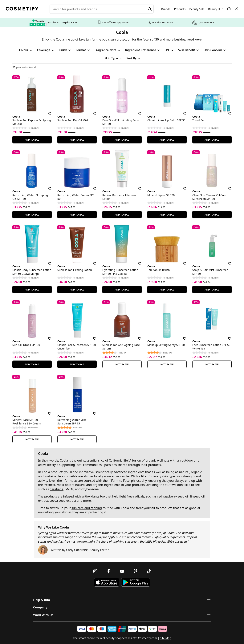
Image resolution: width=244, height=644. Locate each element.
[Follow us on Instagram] (95, 571)
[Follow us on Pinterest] (135, 571)
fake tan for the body (94, 39)
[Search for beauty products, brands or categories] (102, 9)
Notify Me (122, 364)
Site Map (166, 638)
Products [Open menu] (180, 9)
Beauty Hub (216, 9)
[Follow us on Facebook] (109, 571)
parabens (56, 489)
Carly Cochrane (77, 550)
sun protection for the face (130, 39)
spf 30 (155, 39)
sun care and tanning (87, 508)
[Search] (150, 9)
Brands (166, 9)
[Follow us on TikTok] (149, 571)
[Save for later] (47, 111)
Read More (194, 39)
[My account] (237, 9)
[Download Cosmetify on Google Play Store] (136, 582)
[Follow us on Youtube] (122, 571)
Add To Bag (32, 140)
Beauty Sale (197, 9)
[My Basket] (229, 9)
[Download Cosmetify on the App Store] (107, 582)
